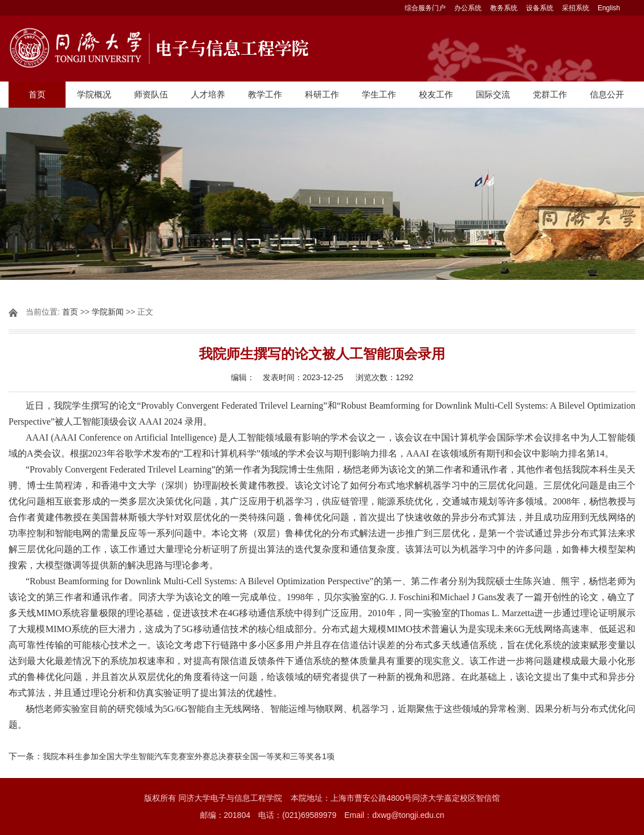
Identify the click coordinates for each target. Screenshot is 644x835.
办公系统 (468, 8)
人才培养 (208, 94)
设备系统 (540, 8)
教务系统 (504, 8)
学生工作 (379, 94)
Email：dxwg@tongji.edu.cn (394, 815)
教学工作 (265, 94)
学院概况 (94, 94)
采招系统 (576, 8)
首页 (37, 94)
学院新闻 (108, 312)
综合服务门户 (425, 8)
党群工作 (550, 94)
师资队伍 (151, 94)
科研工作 (322, 94)
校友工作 (436, 94)
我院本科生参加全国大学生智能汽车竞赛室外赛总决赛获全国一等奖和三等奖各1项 (189, 756)
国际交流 (493, 94)
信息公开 (607, 94)
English (609, 8)
